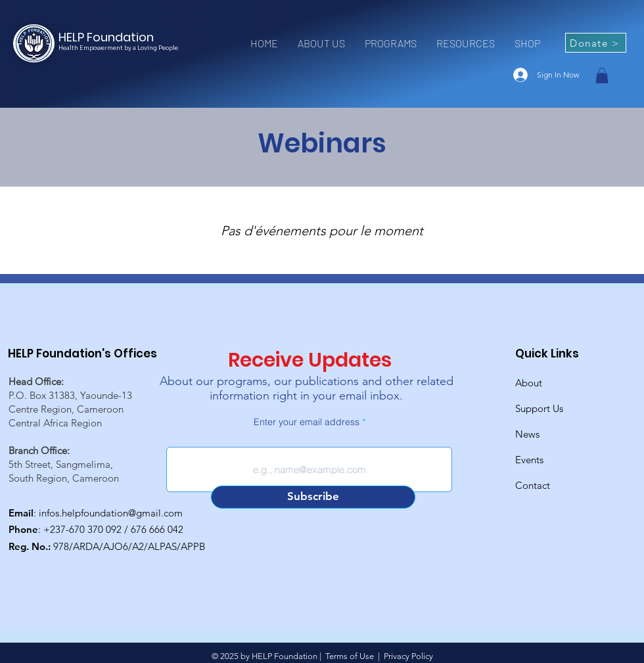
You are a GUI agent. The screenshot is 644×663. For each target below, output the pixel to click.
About (529, 383)
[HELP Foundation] (112, 37)
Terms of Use (350, 656)
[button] (321, 43)
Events (529, 460)
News (527, 434)
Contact (533, 485)
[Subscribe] (313, 497)
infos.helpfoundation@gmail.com (111, 513)
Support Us (539, 408)
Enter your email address (307, 422)
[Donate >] (596, 43)
